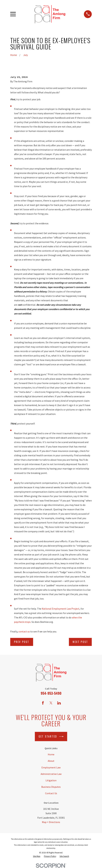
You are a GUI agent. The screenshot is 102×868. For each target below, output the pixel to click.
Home (51, 754)
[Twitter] (51, 703)
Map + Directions (51, 822)
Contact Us (51, 793)
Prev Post (22, 642)
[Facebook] (43, 703)
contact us (24, 631)
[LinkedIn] (59, 703)
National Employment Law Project (61, 609)
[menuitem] (37, 856)
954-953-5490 (51, 693)
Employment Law (51, 767)
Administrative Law (51, 774)
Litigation (51, 780)
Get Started (51, 737)
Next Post (80, 642)
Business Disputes (51, 787)
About (51, 761)
